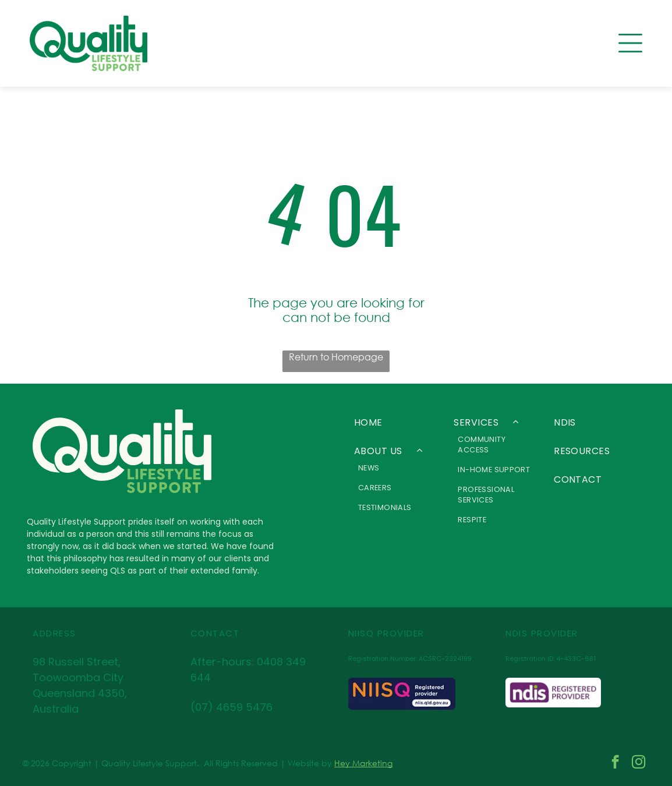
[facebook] (615, 763)
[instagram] (639, 763)
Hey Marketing (363, 763)
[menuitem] (395, 422)
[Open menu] (630, 43)
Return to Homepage (336, 357)
